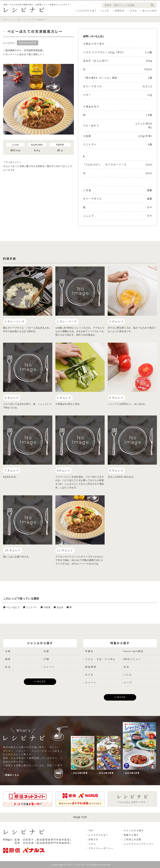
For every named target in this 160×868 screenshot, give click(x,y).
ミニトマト (30, 607)
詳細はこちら (12, 775)
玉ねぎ (58, 607)
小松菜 (45, 607)
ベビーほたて (11, 607)
